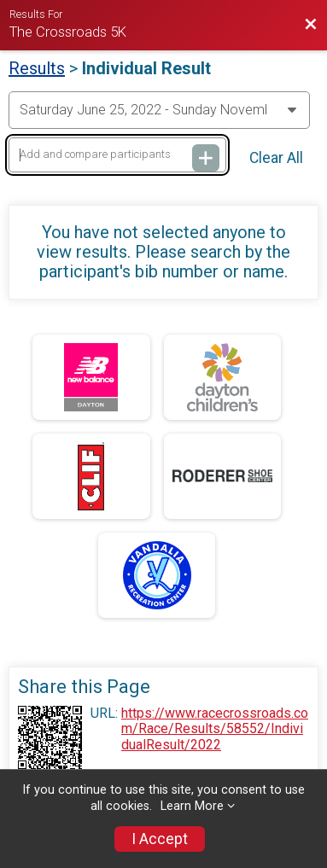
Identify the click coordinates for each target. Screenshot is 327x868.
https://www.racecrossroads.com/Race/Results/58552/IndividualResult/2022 (215, 729)
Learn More (192, 806)
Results (37, 68)
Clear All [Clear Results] (276, 158)
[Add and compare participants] (117, 155)
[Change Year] (159, 110)
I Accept (160, 839)
